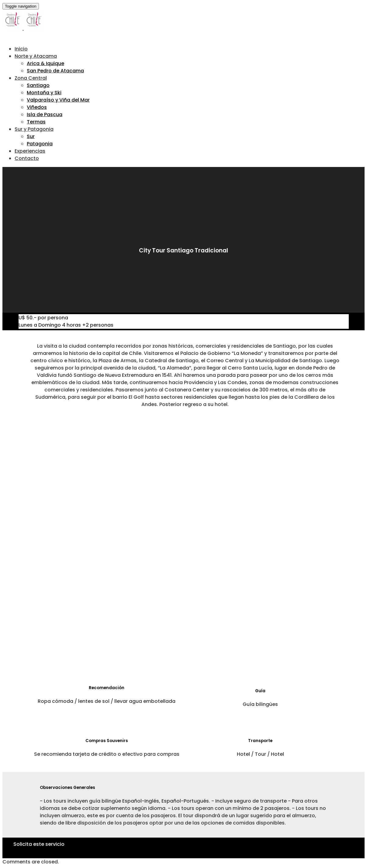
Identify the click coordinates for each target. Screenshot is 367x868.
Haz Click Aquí (31, 851)
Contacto (27, 158)
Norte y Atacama (36, 56)
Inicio (21, 49)
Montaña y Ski (44, 93)
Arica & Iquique (45, 63)
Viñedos (37, 107)
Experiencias (30, 151)
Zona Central (31, 78)
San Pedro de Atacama (55, 71)
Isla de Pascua (45, 115)
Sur (31, 136)
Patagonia (40, 144)
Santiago (38, 85)
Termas (36, 122)
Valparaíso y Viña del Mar (58, 100)
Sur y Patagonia (34, 129)
